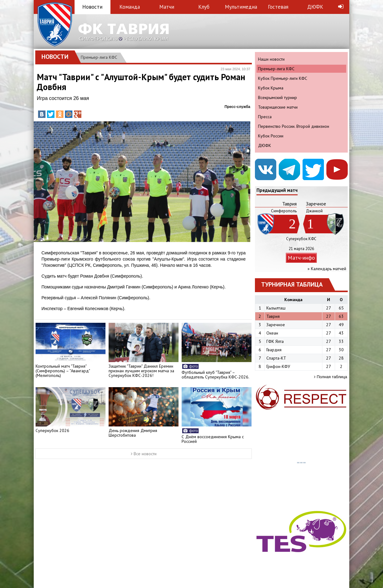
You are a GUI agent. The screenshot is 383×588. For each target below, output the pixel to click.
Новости (92, 7)
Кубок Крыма (271, 88)
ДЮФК (315, 7)
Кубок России (271, 136)
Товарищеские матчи (278, 107)
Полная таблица (331, 377)
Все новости (144, 454)
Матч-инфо (301, 258)
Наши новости (271, 59)
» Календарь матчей (327, 269)
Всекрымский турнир (278, 97)
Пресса (265, 117)
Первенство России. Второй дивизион (294, 126)
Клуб (204, 7)
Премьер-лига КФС (99, 57)
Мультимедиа (241, 7)
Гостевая (278, 7)
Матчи (167, 7)
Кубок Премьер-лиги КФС (283, 78)
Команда (130, 7)
